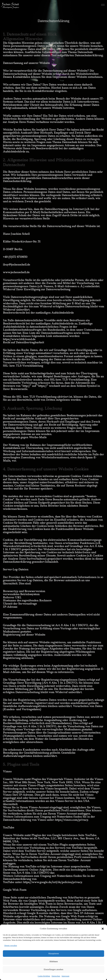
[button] (103, 929)
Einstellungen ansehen (54, 969)
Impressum (65, 976)
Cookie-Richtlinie (44, 976)
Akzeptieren (53, 953)
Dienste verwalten (11, 946)
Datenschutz (56, 976)
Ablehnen (53, 961)
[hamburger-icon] (103, 5)
